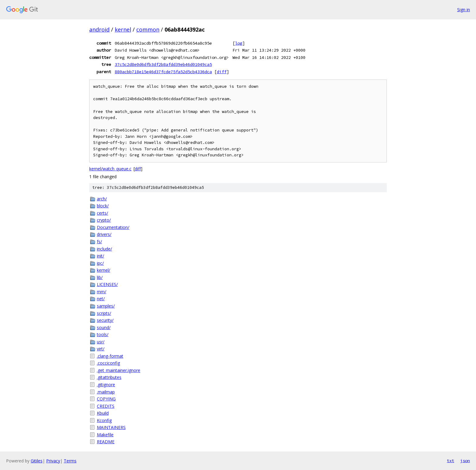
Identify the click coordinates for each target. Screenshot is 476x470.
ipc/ (100, 263)
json (465, 461)
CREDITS (106, 406)
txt (450, 461)
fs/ (99, 242)
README (106, 442)
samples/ (106, 306)
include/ (104, 249)
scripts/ (104, 313)
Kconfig (104, 420)
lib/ (100, 277)
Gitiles (37, 461)
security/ (105, 320)
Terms (70, 461)
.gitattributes (109, 377)
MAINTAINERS (111, 427)
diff (222, 72)
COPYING (106, 399)
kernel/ (104, 270)
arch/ (102, 199)
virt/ (101, 349)
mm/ (102, 292)
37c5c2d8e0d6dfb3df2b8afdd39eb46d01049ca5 (163, 64)
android (99, 29)
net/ (101, 299)
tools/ (103, 334)
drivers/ (104, 234)
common (148, 29)
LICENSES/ (107, 284)
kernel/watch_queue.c (110, 169)
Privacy (53, 461)
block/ (103, 206)
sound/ (104, 327)
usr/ (101, 342)
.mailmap (106, 392)
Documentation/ (113, 227)
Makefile (105, 435)
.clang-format (110, 356)
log (239, 43)
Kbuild (103, 413)
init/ (100, 256)
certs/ (102, 213)
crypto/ (104, 220)
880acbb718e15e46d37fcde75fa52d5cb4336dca (163, 72)
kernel (123, 29)
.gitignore (106, 385)
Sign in (464, 10)
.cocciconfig (108, 363)
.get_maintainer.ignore (119, 370)
